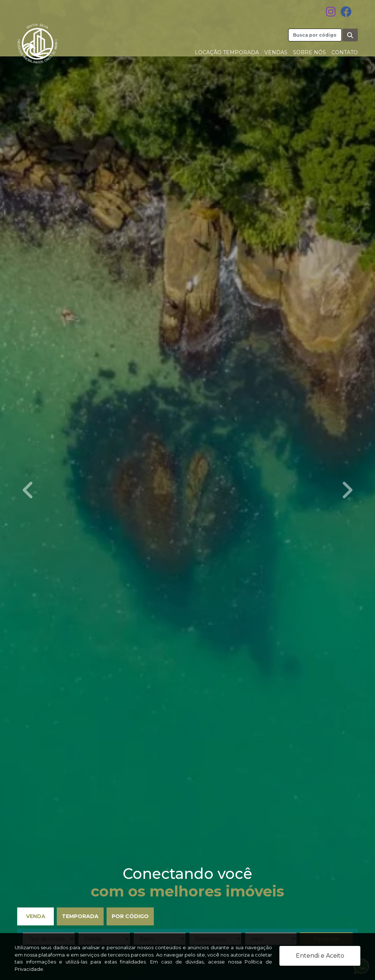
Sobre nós (309, 52)
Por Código (130, 916)
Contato (345, 52)
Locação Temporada (227, 52)
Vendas (276, 52)
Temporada (80, 916)
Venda (36, 916)
